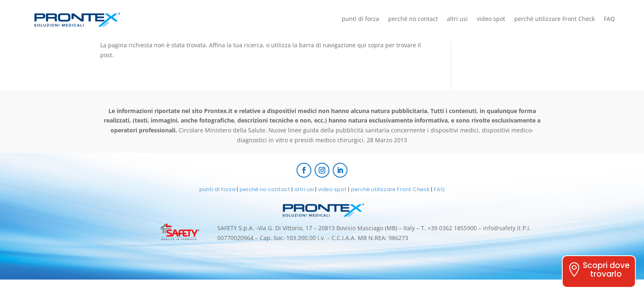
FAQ (609, 19)
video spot (491, 19)
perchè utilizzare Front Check (554, 19)
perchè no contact (413, 19)
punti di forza (360, 19)
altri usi (457, 19)
